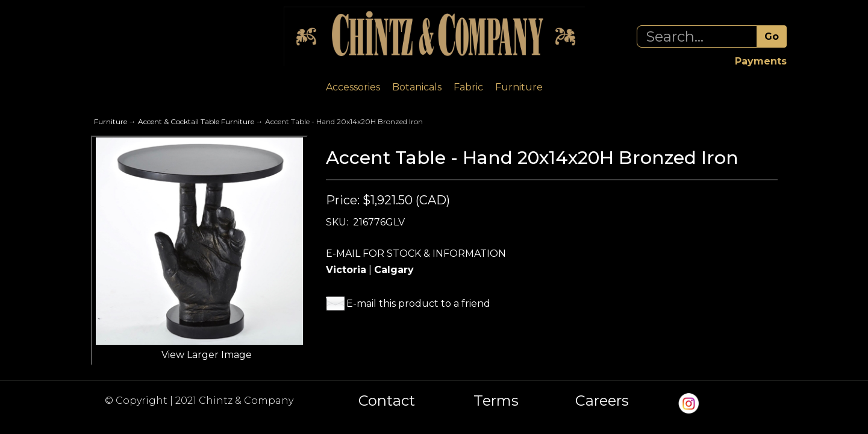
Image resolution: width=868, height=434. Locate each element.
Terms (496, 401)
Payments (761, 61)
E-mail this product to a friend (418, 303)
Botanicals (417, 87)
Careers (602, 401)
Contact (387, 401)
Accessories (353, 87)
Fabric (468, 87)
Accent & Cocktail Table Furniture (196, 121)
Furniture (519, 87)
